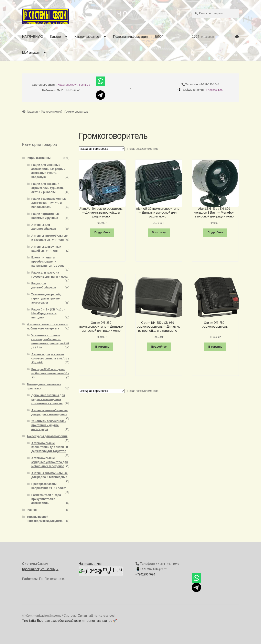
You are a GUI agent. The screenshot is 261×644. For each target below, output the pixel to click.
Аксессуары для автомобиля (47, 436)
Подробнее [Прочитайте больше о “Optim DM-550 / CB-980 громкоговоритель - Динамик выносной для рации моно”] (159, 347)
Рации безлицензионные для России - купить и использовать (49, 203)
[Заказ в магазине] (102, 149)
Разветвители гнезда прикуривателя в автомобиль (46, 499)
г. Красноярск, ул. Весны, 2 (73, 85)
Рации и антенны (39, 158)
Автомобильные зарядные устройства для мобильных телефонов (50, 462)
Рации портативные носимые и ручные (45, 216)
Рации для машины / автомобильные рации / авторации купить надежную (48, 171)
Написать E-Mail (91, 564)
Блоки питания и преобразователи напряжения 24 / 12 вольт (49, 262)
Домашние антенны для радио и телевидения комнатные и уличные (48, 399)
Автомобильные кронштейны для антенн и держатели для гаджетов (50, 447)
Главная (32, 112)
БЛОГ (159, 37)
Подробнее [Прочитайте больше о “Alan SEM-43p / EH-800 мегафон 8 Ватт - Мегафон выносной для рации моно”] (215, 232)
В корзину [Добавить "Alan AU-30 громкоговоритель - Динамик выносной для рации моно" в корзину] (159, 232)
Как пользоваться (87, 37)
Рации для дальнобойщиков (44, 285)
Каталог (56, 37)
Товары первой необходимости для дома (45, 519)
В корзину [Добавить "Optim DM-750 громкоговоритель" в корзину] (215, 347)
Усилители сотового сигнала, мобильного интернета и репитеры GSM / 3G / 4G (50, 341)
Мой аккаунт (31, 52)
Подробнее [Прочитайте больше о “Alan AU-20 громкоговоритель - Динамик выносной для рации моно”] (102, 232)
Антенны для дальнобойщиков (44, 227)
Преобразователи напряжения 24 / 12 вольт (49, 486)
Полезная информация (130, 37)
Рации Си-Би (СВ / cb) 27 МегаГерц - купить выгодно (48, 314)
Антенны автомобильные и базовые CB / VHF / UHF (50, 238)
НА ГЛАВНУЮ (33, 37)
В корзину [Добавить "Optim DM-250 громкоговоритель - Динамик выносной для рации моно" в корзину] (102, 347)
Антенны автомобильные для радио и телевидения (50, 412)
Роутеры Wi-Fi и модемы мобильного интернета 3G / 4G (50, 373)
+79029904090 (215, 90)
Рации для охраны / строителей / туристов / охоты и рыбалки (48, 188)
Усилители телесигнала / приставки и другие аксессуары (49, 425)
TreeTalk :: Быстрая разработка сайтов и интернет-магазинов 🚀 (70, 621)
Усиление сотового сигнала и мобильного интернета (47, 326)
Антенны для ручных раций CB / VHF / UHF (46, 249)
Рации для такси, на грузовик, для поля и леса (50, 275)
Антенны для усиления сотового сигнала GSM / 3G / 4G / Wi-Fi (50, 358)
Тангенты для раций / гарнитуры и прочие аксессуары (46, 298)
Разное (32, 510)
